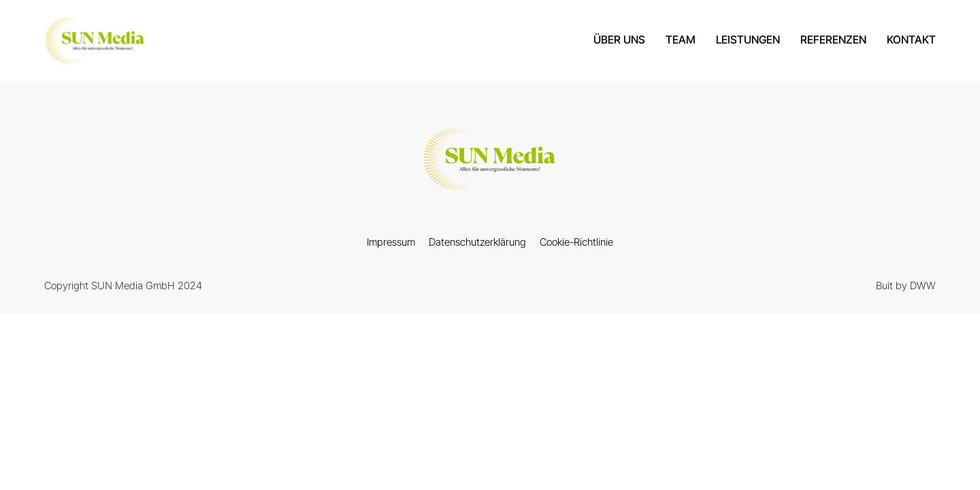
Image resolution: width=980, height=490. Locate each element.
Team (681, 39)
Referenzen (833, 39)
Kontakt (911, 39)
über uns (619, 39)
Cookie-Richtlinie (576, 242)
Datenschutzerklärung (477, 242)
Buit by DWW (906, 285)
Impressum (391, 242)
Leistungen (748, 39)
